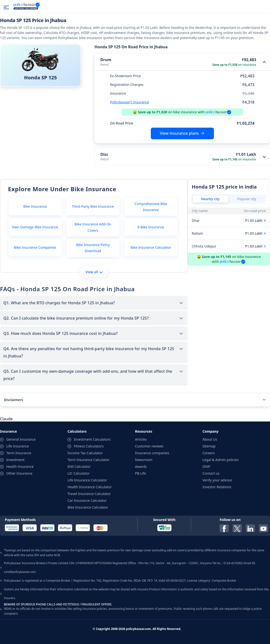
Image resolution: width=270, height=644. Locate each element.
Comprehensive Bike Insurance (151, 207)
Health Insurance (20, 466)
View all (94, 272)
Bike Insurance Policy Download (93, 248)
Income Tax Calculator (85, 453)
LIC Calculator (79, 473)
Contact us (211, 473)
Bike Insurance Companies (35, 247)
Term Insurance (19, 453)
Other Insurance (19, 473)
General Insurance (21, 439)
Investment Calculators (92, 439)
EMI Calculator (79, 466)
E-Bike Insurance (151, 227)
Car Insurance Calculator (87, 500)
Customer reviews (149, 446)
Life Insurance (18, 446)
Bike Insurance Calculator (151, 247)
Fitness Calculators (89, 446)
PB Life (140, 473)
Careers (209, 453)
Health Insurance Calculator (90, 487)
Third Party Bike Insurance (93, 206)
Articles (141, 439)
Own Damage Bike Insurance (35, 227)
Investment (15, 460)
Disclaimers (13, 400)
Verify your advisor (217, 480)
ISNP (206, 466)
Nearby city (211, 199)
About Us (210, 439)
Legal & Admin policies (221, 460)
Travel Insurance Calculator (89, 494)
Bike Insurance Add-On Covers (93, 227)
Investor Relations (217, 487)
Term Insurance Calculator (89, 460)
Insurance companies (152, 453)
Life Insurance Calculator (87, 480)
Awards (141, 466)
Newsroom (144, 460)
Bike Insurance (35, 206)
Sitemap (209, 446)
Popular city (247, 199)
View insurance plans (179, 133)
